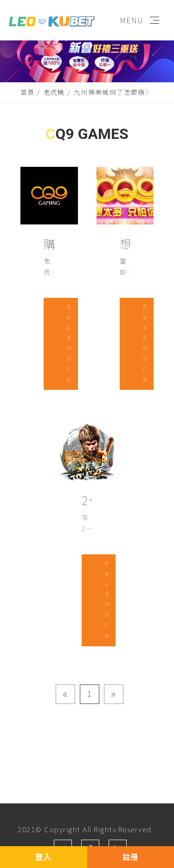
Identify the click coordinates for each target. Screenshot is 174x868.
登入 (43, 857)
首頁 (28, 92)
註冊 (131, 857)
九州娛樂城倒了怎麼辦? (111, 92)
